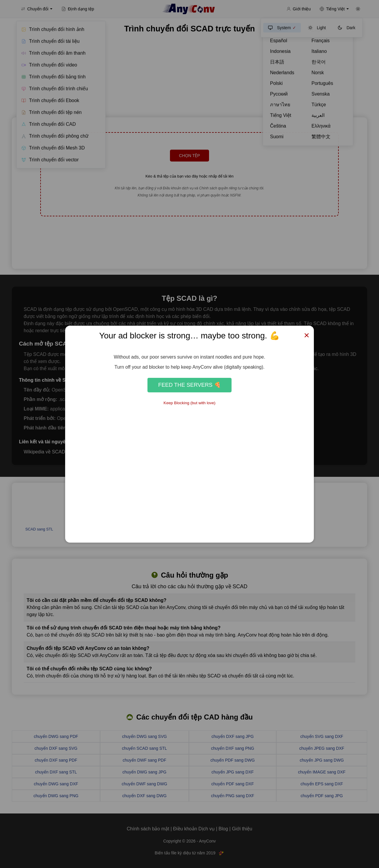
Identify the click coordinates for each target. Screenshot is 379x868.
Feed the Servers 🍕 (189, 385)
